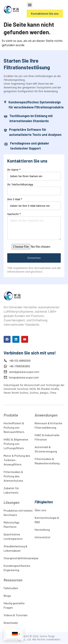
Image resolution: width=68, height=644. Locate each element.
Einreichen (34, 258)
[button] (30, 5)
